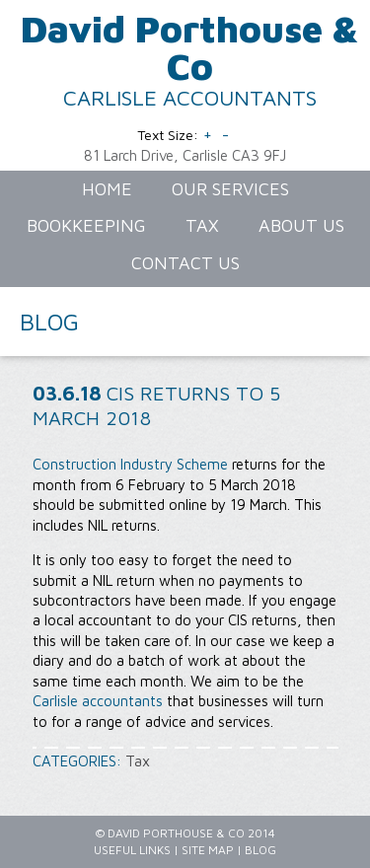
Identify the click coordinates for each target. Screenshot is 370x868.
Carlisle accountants (98, 701)
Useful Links (132, 850)
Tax (138, 761)
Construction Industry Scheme (130, 464)
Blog (260, 850)
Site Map (208, 850)
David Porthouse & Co (190, 47)
